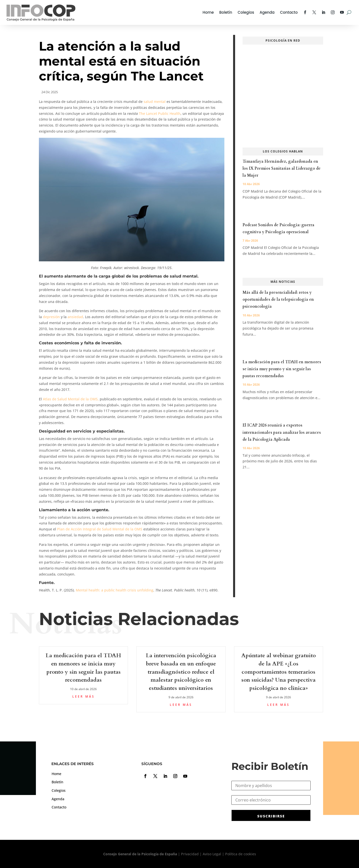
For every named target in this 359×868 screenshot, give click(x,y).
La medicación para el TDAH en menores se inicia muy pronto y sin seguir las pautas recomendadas (282, 369)
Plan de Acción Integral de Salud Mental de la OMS (100, 529)
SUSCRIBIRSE (271, 816)
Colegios (246, 12)
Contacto (289, 12)
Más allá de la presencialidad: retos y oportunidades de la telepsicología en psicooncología (278, 299)
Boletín (226, 12)
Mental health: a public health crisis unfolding (115, 590)
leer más (84, 696)
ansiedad (75, 317)
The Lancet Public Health (160, 113)
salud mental (155, 102)
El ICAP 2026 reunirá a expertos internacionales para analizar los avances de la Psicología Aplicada (282, 432)
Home (208, 12)
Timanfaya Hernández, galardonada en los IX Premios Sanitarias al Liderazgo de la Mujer (282, 168)
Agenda (267, 12)
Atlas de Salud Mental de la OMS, (71, 399)
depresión (51, 317)
